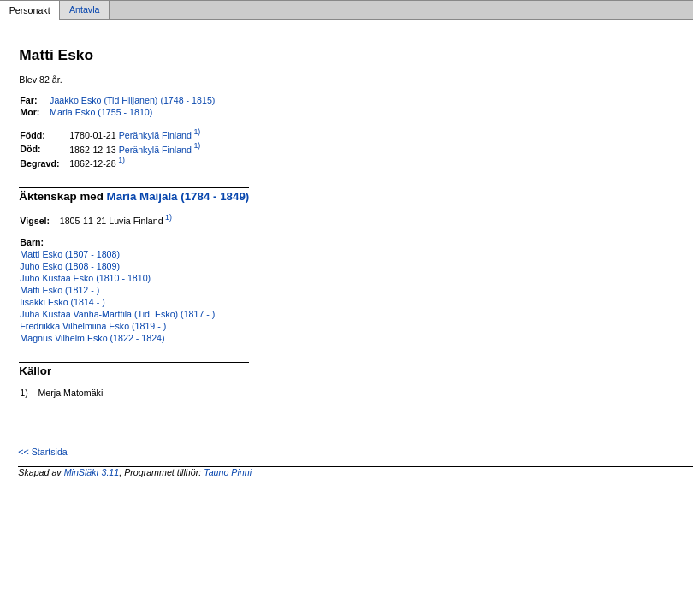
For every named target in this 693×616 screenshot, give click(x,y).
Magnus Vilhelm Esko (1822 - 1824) (92, 338)
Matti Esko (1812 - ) (59, 290)
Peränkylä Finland (155, 135)
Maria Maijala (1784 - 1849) (178, 196)
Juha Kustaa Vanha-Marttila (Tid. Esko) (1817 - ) (117, 314)
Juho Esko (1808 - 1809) (70, 266)
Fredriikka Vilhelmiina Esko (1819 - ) (93, 326)
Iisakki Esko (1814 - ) (62, 302)
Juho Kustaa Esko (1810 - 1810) (85, 278)
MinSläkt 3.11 (92, 472)
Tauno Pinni (228, 472)
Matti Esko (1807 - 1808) (70, 254)
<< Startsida (42, 452)
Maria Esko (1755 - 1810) (101, 112)
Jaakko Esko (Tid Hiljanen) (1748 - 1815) (132, 100)
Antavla (85, 10)
